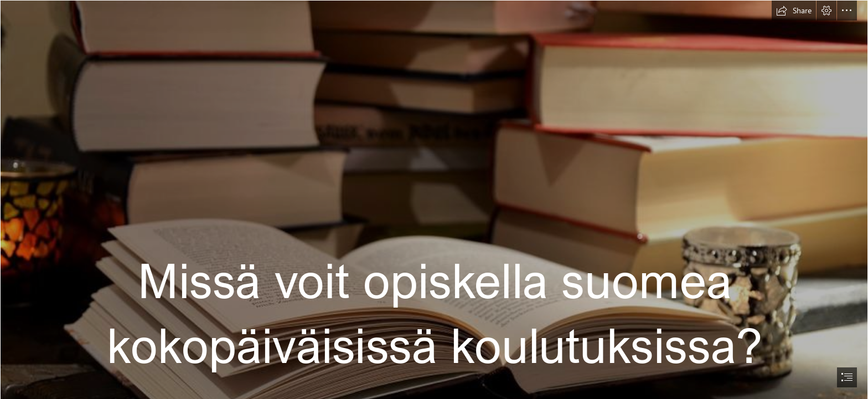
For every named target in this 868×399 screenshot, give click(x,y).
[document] (434, 199)
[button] (794, 11)
